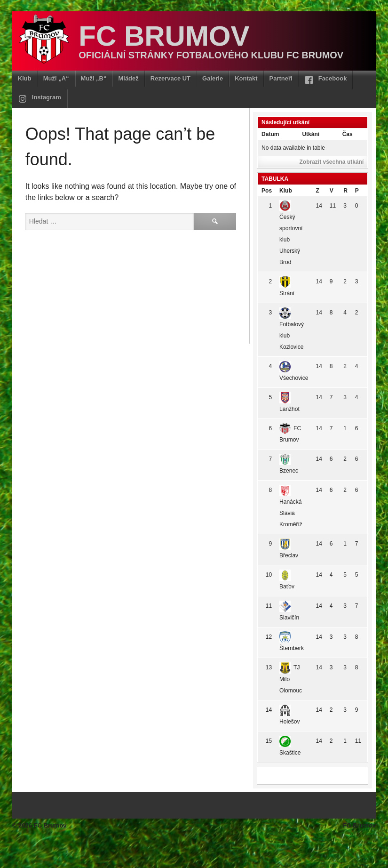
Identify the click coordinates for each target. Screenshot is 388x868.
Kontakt (246, 78)
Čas (348, 134)
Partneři (281, 78)
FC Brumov (164, 36)
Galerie (213, 78)
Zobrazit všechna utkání (332, 162)
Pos (267, 191)
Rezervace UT (170, 78)
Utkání (311, 134)
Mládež (128, 78)
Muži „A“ (56, 78)
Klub (25, 78)
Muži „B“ (94, 78)
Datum (270, 134)
